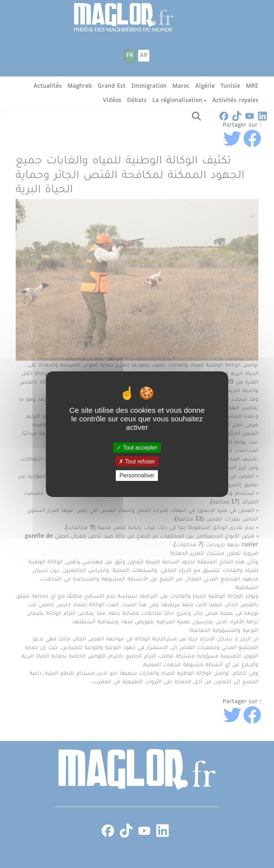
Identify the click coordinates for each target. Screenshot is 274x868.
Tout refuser (137, 461)
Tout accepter (137, 448)
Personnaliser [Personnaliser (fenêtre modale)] (137, 475)
